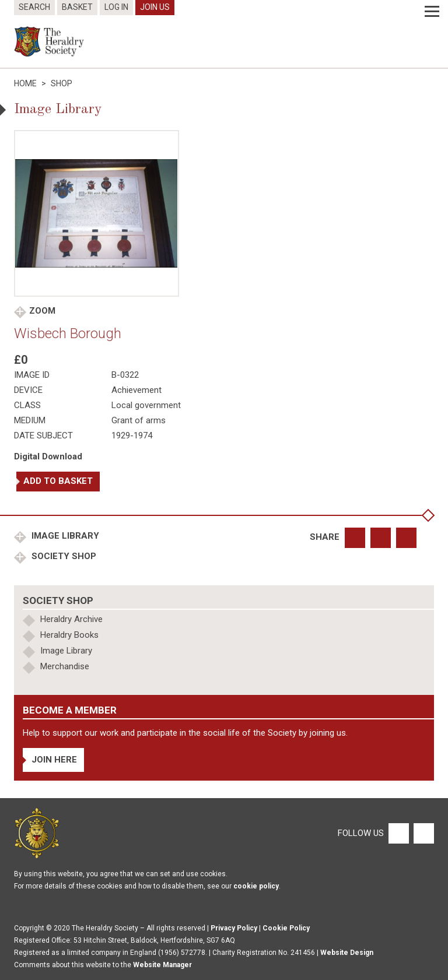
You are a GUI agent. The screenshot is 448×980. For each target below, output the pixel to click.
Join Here (54, 760)
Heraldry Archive (71, 619)
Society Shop (63, 556)
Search (34, 7)
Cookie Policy (286, 928)
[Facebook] (398, 833)
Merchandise (65, 666)
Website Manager (162, 965)
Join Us (155, 7)
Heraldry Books (69, 635)
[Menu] (432, 12)
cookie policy (256, 886)
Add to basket (58, 481)
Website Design (347, 953)
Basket (77, 7)
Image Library (64, 536)
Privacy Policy (234, 928)
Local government (146, 405)
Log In (116, 7)
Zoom (42, 311)
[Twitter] (422, 833)
